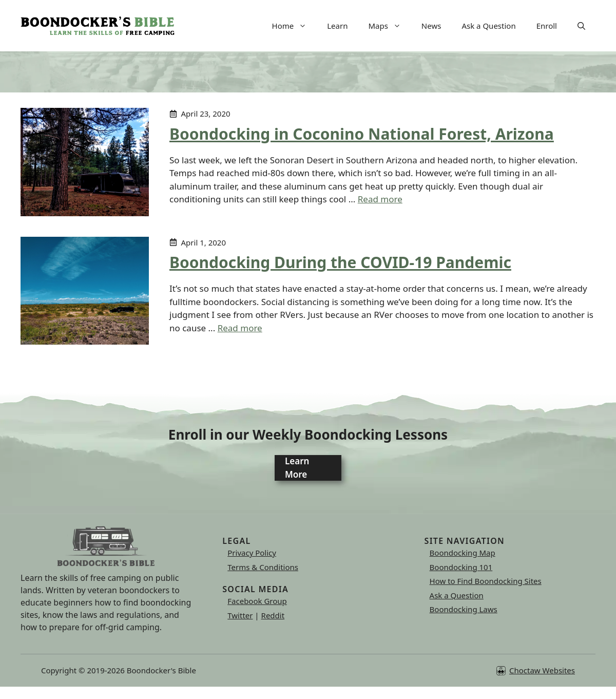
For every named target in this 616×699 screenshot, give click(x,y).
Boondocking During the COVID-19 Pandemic (340, 262)
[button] (581, 26)
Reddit (273, 615)
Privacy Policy (252, 553)
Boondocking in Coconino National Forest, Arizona (362, 134)
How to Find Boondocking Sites (486, 581)
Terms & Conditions (263, 567)
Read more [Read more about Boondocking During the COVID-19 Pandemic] (240, 328)
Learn (337, 26)
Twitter (240, 615)
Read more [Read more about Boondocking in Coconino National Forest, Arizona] (380, 199)
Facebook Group (257, 601)
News (431, 26)
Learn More (297, 468)
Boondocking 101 (461, 567)
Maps (389, 26)
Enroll (547, 26)
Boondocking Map (463, 553)
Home (295, 26)
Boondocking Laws (464, 609)
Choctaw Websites (542, 670)
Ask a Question (488, 26)
